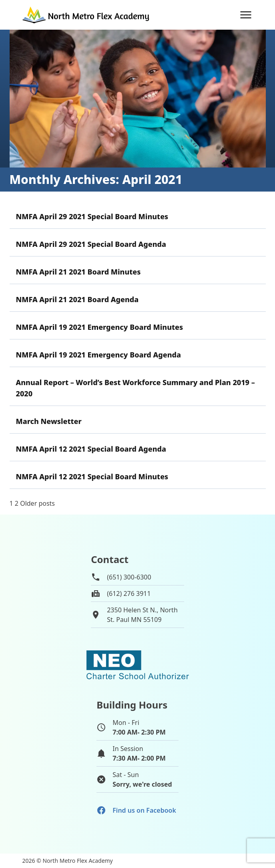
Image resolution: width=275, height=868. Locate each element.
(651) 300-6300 (129, 577)
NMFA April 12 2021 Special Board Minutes (92, 476)
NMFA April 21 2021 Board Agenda (77, 299)
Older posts (37, 503)
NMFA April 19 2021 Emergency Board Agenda (98, 355)
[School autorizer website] (138, 665)
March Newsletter (49, 421)
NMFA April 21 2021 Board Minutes (78, 272)
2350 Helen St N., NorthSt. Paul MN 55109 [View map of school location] (142, 615)
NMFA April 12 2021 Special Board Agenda (91, 449)
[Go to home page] (86, 15)
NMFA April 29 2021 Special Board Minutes (92, 216)
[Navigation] (246, 15)
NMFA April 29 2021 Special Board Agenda (91, 244)
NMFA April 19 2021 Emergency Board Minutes (100, 327)
